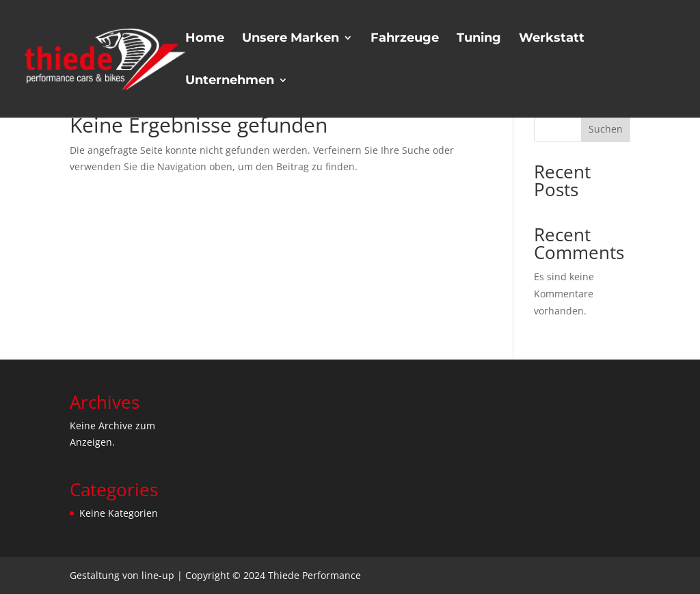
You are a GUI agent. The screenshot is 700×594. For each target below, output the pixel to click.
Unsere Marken (291, 39)
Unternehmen (230, 81)
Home (205, 39)
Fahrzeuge (405, 39)
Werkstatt (552, 39)
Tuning (479, 39)
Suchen (606, 129)
